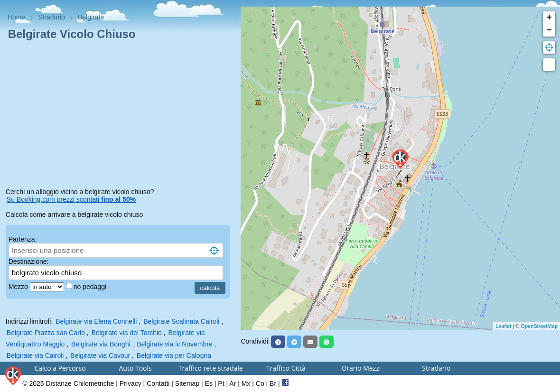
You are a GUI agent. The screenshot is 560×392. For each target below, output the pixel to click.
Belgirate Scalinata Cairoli (181, 321)
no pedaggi (91, 287)
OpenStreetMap (539, 326)
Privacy (131, 383)
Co (260, 383)
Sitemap (187, 383)
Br (273, 383)
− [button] (549, 30)
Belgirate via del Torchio (126, 333)
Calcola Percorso (60, 368)
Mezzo (19, 287)
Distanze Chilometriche (80, 383)
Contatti (158, 383)
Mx (246, 383)
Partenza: (23, 239)
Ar (233, 383)
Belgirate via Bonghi (101, 344)
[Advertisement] (121, 116)
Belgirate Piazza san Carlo (46, 333)
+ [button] (549, 18)
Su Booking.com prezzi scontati (71, 199)
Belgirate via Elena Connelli (96, 321)
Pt (221, 383)
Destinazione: (29, 261)
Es (209, 383)
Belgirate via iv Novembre (175, 344)
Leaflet (503, 326)
